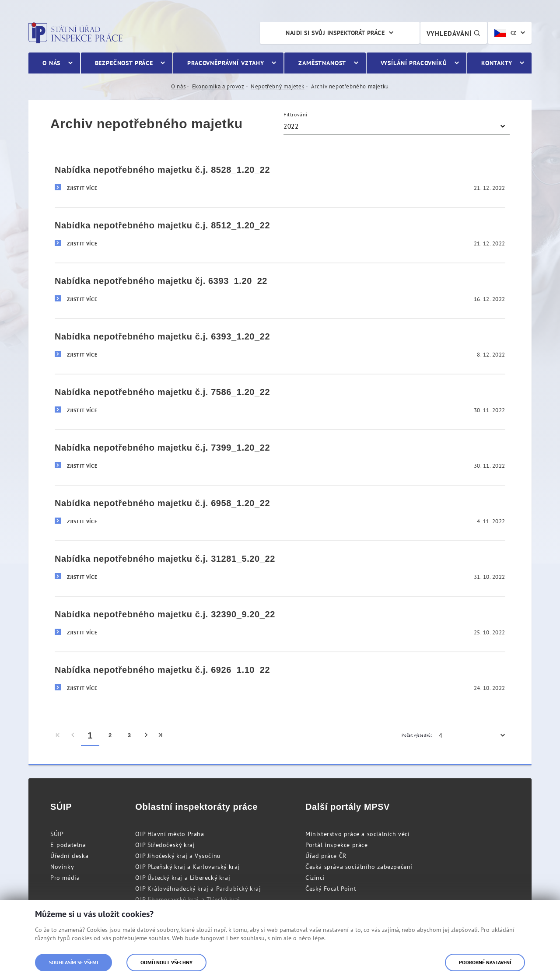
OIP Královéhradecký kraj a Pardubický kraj (198, 889)
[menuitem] (58, 735)
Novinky (62, 867)
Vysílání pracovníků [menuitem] (414, 63)
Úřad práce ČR (326, 856)
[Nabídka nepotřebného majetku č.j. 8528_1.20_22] (280, 180)
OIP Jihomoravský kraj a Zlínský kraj (188, 899)
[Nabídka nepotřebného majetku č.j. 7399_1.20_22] (280, 457)
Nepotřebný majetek (278, 86)
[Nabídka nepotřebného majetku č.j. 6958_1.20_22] (280, 513)
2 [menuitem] (110, 735)
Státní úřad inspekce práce (75, 33)
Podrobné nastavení (485, 962)
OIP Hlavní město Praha (170, 834)
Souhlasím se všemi (73, 962)
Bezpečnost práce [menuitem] (124, 63)
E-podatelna (68, 845)
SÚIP (57, 834)
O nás (178, 86)
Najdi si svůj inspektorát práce (335, 33)
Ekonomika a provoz (218, 86)
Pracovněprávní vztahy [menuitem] (226, 63)
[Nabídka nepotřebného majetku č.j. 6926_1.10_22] (280, 679)
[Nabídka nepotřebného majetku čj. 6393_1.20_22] (280, 290)
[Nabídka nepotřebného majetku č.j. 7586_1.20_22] (280, 401)
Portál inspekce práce (337, 845)
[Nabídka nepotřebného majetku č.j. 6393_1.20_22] (280, 346)
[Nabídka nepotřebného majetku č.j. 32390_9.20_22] (280, 624)
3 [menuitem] (129, 735)
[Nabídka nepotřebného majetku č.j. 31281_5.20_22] (280, 568)
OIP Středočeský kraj (165, 845)
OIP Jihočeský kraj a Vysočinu (178, 856)
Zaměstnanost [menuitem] (322, 63)
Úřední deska (69, 856)
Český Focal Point (331, 889)
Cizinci (315, 878)
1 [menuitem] (90, 735)
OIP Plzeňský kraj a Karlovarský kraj (187, 867)
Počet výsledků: (417, 735)
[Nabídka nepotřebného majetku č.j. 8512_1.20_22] (280, 235)
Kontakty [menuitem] (497, 63)
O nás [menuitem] (51, 63)
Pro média (65, 878)
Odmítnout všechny (166, 962)
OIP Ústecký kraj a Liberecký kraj (183, 878)
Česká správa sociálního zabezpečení (359, 867)
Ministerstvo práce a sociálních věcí (358, 834)
